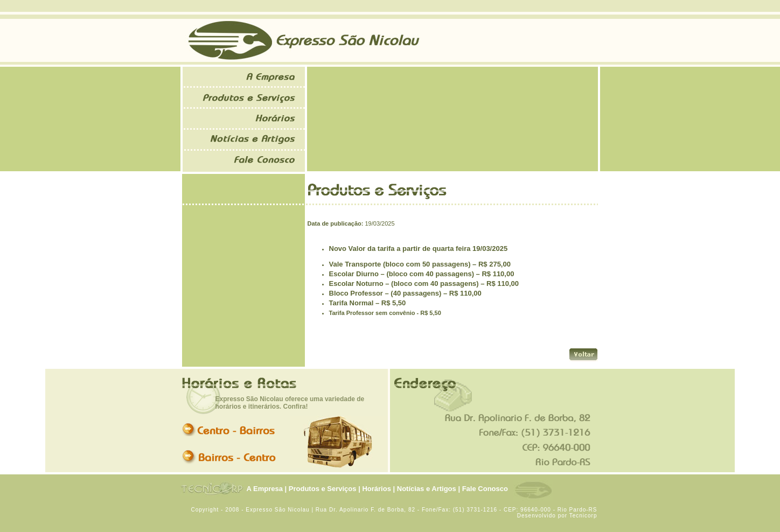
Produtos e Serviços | (325, 489)
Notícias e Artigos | (429, 489)
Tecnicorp (583, 516)
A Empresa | (267, 489)
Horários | (378, 489)
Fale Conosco (485, 489)
